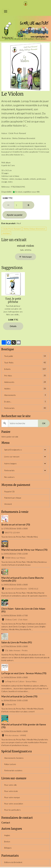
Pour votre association (14, 804)
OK (44, 423)
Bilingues (8, 848)
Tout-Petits (26, 363)
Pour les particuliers (12, 810)
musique (6, 233)
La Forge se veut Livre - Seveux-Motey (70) (24, 673)
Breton (7, 842)
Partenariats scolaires (13, 770)
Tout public (26, 356)
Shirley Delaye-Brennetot (34, 229)
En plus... (26, 402)
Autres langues (10, 463)
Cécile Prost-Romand (12, 229)
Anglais (7, 835)
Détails (13, 326)
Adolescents (26, 382)
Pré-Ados (26, 376)
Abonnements (26, 395)
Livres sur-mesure (12, 457)
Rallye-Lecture (10, 764)
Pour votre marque (12, 797)
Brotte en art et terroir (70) (16, 525)
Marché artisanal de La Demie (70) (19, 696)
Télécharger (26, 257)
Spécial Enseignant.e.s (13, 450)
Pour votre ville (10, 785)
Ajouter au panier (15, 215)
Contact (6, 823)
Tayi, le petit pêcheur (13, 300)
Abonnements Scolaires (14, 758)
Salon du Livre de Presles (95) (17, 642)
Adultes (26, 389)
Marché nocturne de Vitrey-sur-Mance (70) (24, 550)
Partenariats (26, 408)
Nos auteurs (9, 477)
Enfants (26, 369)
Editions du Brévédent (13, 862)
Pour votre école (11, 791)
